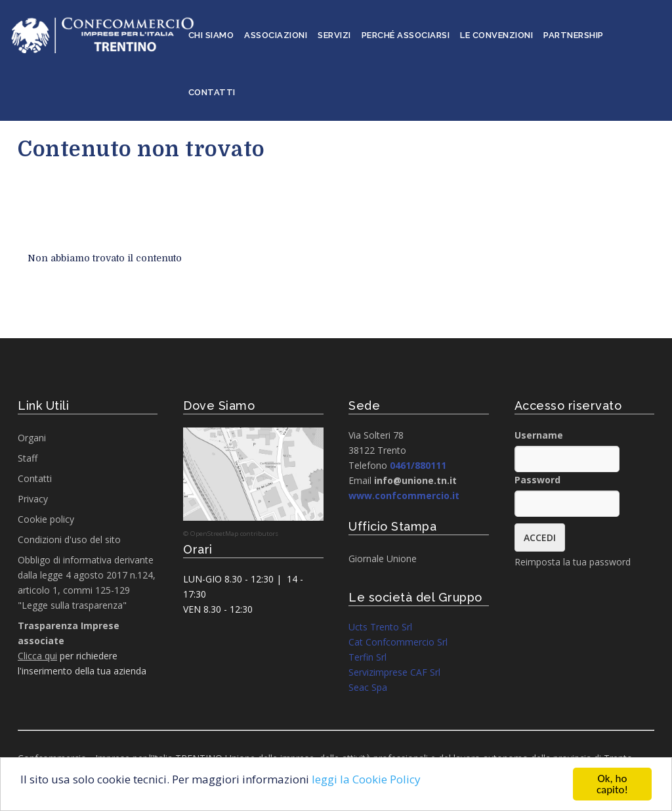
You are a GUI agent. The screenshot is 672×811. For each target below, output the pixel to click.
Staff (28, 458)
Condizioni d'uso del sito (69, 539)
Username (539, 435)
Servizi (334, 35)
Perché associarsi (406, 35)
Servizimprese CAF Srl (394, 672)
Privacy (33, 499)
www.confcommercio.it (404, 495)
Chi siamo (211, 35)
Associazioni (276, 35)
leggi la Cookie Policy (366, 779)
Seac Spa (368, 687)
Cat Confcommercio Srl (398, 642)
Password (537, 480)
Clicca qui (37, 656)
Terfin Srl (367, 657)
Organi (32, 438)
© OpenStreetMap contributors (231, 534)
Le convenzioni (496, 35)
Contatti (212, 92)
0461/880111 (418, 465)
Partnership (574, 35)
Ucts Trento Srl (380, 627)
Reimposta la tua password (573, 562)
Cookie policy (46, 519)
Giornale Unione (383, 559)
